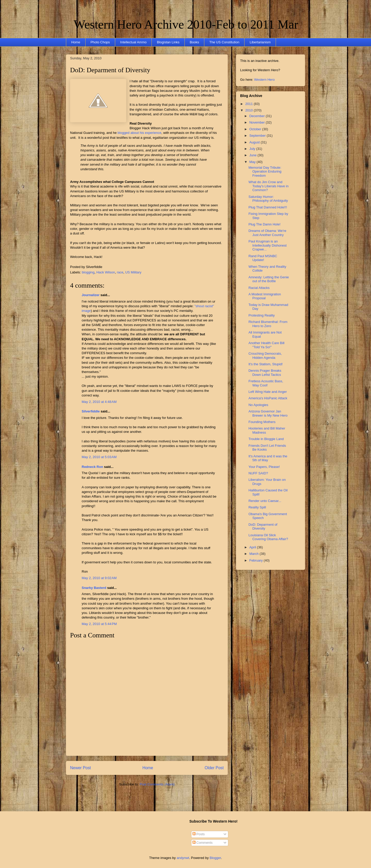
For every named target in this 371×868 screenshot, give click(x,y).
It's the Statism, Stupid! (265, 364)
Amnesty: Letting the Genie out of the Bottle (269, 279)
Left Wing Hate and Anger (268, 392)
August (255, 142)
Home (76, 42)
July (253, 149)
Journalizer (91, 295)
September (258, 136)
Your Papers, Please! (264, 467)
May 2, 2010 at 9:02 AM (99, 578)
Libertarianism (260, 42)
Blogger (215, 858)
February (257, 560)
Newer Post (81, 768)
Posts (199, 834)
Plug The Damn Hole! (264, 224)
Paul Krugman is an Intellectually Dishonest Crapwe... (267, 245)
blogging (88, 272)
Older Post (214, 768)
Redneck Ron (92, 467)
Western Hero (264, 80)
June (254, 155)
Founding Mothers (262, 422)
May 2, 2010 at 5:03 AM (99, 457)
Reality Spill (257, 507)
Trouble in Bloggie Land (266, 439)
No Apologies (258, 405)
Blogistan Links (168, 42)
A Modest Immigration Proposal (265, 296)
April (253, 547)
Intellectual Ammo (133, 42)
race (120, 272)
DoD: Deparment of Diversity (110, 70)
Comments (203, 843)
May (253, 162)
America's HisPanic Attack (268, 398)
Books (194, 42)
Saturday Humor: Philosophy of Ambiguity (268, 199)
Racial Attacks (259, 288)
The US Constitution (224, 42)
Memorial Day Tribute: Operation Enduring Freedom (265, 172)
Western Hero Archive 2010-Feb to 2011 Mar (186, 24)
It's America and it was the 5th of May (268, 458)
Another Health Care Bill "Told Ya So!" (266, 345)
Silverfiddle (91, 411)
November (258, 122)
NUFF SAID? (258, 473)
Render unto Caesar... (265, 501)
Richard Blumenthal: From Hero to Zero (268, 324)
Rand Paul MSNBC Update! (263, 258)
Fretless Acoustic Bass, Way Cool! (266, 383)
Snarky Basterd (94, 588)
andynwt (183, 858)
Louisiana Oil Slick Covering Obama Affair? (268, 537)
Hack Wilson (106, 272)
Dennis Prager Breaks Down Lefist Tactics (265, 373)
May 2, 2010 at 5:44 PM (99, 624)
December (258, 116)
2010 (250, 110)
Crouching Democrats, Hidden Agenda (265, 356)
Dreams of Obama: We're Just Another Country (267, 233)
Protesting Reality (262, 315)
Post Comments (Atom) (157, 784)
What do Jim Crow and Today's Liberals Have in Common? (268, 186)
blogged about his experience (139, 133)
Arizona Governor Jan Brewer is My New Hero (268, 413)
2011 (250, 104)
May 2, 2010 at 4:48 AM (99, 402)
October (256, 129)
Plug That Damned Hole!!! (268, 207)
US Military (133, 272)
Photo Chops (100, 42)
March (255, 554)
